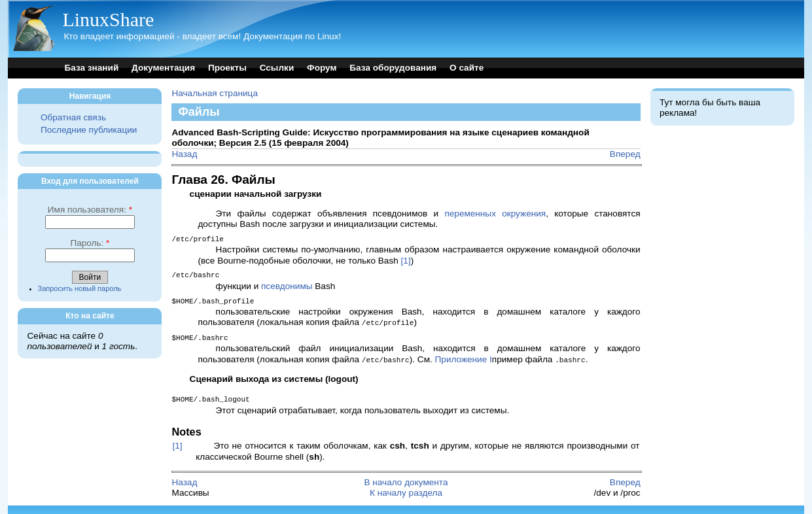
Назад (184, 154)
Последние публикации (89, 130)
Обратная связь (73, 117)
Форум (322, 68)
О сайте (467, 68)
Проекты (227, 68)
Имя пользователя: (90, 210)
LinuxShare (108, 19)
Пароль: (90, 243)
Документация (163, 68)
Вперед (625, 154)
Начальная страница (215, 93)
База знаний (91, 68)
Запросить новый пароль (80, 288)
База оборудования (393, 68)
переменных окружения (495, 214)
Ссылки (277, 68)
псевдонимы (287, 285)
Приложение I (464, 356)
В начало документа (406, 478)
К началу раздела (406, 488)
